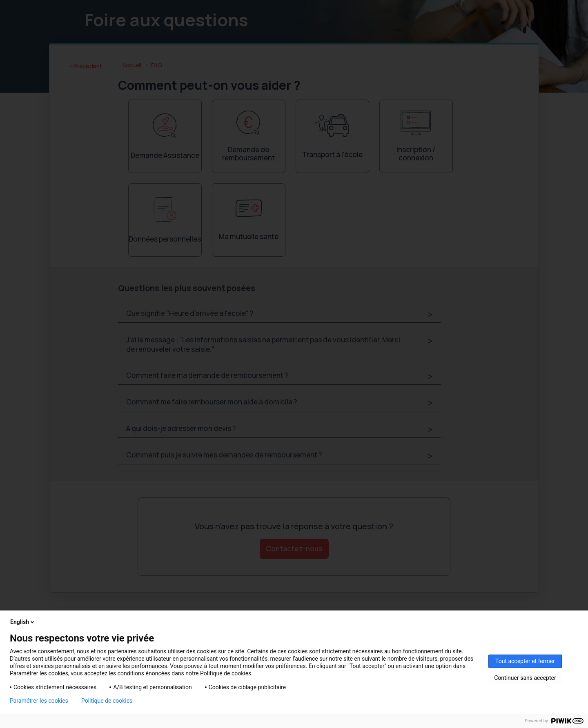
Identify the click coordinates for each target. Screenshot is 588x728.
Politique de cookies (107, 701)
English (23, 622)
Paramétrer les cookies (39, 701)
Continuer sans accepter (525, 678)
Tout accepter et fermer (525, 661)
